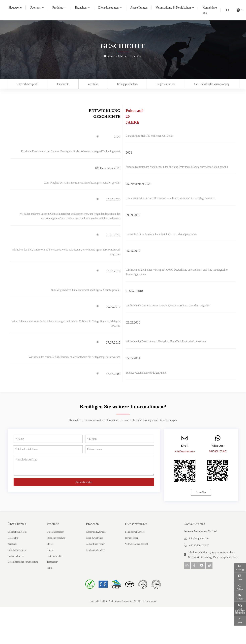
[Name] (48, 457)
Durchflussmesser (55, 550)
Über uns (35, 8)
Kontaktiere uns (210, 10)
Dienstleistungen (108, 8)
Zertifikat (93, 84)
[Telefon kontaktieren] (48, 467)
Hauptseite (15, 8)
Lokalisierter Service (135, 550)
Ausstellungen (139, 8)
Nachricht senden (84, 500)
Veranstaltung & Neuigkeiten (173, 8)
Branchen (81, 8)
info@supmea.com (185, 469)
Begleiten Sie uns (166, 84)
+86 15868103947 (199, 563)
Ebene (50, 562)
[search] (227, 10)
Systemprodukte (54, 574)
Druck (50, 568)
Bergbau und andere (95, 568)
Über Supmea (17, 542)
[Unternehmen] (120, 467)
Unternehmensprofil (28, 84)
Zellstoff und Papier (95, 562)
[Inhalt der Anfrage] (84, 483)
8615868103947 (218, 469)
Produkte (58, 8)
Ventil (50, 586)
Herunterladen (132, 556)
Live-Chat (201, 510)
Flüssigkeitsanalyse (56, 556)
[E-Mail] (120, 457)
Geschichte (63, 84)
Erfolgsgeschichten (127, 84)
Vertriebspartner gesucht (136, 562)
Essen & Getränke (95, 556)
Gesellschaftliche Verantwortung (212, 84)
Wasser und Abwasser (96, 550)
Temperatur (52, 580)
